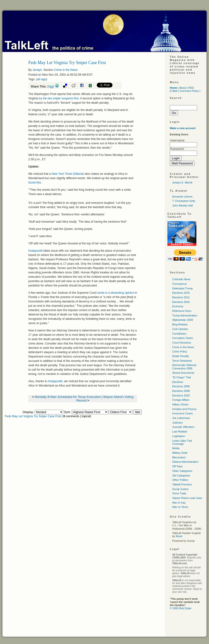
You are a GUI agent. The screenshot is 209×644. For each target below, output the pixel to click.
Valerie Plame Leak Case (187, 498)
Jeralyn (37, 70)
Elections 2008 (181, 391)
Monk (179, 536)
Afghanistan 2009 (183, 320)
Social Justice (180, 489)
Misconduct (179, 457)
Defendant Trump (183, 288)
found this (35, 183)
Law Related (180, 432)
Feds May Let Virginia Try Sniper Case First (33, 416)
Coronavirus (179, 284)
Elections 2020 (181, 395)
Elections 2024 (181, 302)
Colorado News (181, 279)
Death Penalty (181, 356)
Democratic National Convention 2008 (184, 367)
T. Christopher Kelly (184, 201)
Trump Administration (185, 315)
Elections (178, 382)
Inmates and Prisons (184, 409)
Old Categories (181, 476)
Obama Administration (185, 462)
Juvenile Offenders (183, 427)
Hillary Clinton (180, 404)
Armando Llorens (182, 197)
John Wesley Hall (183, 205)
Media (176, 448)
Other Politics (180, 480)
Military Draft (180, 453)
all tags (42, 79)
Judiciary (177, 423)
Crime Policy (180, 351)
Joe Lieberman (181, 418)
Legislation (179, 436)
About (183, 88)
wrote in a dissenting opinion (116, 293)
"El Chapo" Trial (182, 377)
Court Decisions (182, 343)
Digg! (51, 87)
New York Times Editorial (68, 174)
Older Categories (182, 471)
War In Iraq (179, 503)
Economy (178, 306)
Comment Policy (189, 91)
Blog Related (180, 324)
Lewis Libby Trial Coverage (182, 442)
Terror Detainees (182, 361)
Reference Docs (182, 311)
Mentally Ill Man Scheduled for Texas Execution (68, 397)
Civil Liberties (180, 329)
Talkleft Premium (182, 484)
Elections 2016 (181, 293)
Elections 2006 (181, 386)
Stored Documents (183, 373)
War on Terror (180, 507)
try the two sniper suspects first (59, 98)
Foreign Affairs (181, 400)
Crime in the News (66, 70)
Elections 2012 (181, 297)
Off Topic (177, 466)
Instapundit (35, 251)
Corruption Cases (183, 338)
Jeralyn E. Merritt (182, 183)
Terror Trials (179, 493)
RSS (191, 88)
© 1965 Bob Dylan (181, 608)
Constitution (179, 334)
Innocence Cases (183, 413)
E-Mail (174, 91)
